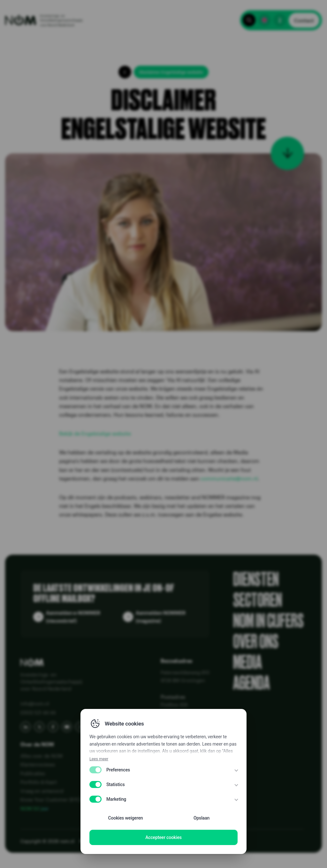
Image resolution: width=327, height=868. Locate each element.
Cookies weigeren (126, 818)
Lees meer (99, 759)
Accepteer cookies (163, 837)
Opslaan (202, 818)
